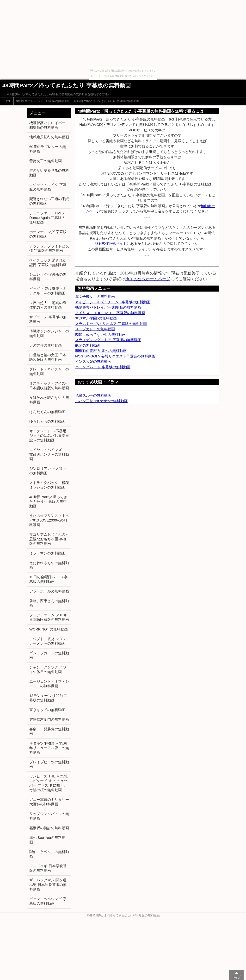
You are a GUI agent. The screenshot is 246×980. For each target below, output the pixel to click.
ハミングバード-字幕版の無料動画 (103, 367)
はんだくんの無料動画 (47, 412)
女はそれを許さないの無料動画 (49, 400)
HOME (7, 101)
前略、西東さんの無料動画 (49, 603)
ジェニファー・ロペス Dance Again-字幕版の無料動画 (47, 218)
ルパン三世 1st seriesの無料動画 (101, 401)
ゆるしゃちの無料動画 (47, 421)
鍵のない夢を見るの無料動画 (49, 173)
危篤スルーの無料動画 (93, 395)
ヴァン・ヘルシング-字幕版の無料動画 (48, 901)
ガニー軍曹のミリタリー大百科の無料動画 (49, 802)
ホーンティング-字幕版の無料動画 (48, 234)
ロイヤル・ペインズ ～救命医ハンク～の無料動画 (49, 454)
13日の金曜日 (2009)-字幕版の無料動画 (48, 579)
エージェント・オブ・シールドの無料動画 (49, 684)
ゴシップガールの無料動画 (49, 655)
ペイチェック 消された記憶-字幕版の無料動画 (48, 262)
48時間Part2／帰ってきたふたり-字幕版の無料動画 (107, 101)
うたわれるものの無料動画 (49, 565)
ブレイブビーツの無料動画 (49, 764)
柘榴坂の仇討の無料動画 (49, 828)
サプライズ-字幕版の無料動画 (48, 319)
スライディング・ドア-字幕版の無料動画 (108, 340)
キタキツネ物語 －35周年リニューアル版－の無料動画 (49, 748)
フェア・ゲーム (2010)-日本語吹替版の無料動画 (49, 617)
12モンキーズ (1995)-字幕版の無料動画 (48, 698)
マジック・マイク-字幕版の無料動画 (48, 187)
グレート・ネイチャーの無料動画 (49, 371)
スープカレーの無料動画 (95, 329)
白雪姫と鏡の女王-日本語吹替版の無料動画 (48, 357)
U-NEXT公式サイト (111, 244)
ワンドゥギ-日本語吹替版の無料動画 (48, 868)
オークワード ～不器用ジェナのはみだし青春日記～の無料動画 (49, 436)
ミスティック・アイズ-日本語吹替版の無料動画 (49, 386)
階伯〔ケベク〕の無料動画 (49, 854)
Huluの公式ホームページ (148, 279)
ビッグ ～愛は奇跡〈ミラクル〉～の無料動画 (48, 291)
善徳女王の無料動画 (46, 161)
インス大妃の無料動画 (93, 361)
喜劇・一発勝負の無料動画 (49, 731)
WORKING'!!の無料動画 (49, 629)
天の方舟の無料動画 (46, 345)
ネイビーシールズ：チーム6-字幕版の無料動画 (113, 302)
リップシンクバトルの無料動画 (49, 816)
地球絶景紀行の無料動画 (49, 137)
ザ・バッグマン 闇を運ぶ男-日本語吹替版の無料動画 (48, 885)
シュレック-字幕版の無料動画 (48, 277)
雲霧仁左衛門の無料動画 (49, 719)
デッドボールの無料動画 (49, 591)
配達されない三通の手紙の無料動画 (49, 201)
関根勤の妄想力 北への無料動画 (101, 351)
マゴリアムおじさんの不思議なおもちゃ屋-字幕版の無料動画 (49, 539)
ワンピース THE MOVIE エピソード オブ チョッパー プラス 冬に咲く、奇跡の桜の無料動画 (49, 783)
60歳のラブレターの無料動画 (48, 149)
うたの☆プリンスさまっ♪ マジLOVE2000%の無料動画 (49, 520)
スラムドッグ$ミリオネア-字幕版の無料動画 (111, 324)
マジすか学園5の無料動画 (96, 318)
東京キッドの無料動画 (47, 710)
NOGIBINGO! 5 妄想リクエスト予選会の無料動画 (115, 356)
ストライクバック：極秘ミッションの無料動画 (49, 485)
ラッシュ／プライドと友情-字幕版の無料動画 (49, 248)
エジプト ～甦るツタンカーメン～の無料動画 (48, 641)
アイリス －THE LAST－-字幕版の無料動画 (110, 313)
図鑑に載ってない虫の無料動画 (100, 334)
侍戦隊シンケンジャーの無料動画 (49, 333)
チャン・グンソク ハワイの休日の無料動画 (48, 669)
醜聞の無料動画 (88, 345)
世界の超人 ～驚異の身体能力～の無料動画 (48, 305)
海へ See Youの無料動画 (47, 840)
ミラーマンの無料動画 (47, 553)
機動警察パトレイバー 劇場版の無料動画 (42, 101)
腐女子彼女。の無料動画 (95, 296)
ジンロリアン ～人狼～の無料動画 (48, 471)
